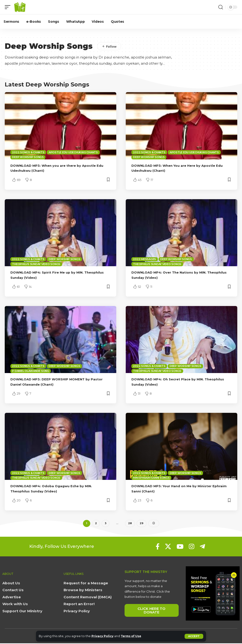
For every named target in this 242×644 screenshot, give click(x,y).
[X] (168, 547)
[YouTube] (180, 547)
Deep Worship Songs (28, 157)
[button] (194, 636)
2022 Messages (145, 259)
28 (130, 524)
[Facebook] (158, 547)
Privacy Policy (103, 636)
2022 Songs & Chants (28, 152)
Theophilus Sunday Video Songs (36, 264)
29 (142, 524)
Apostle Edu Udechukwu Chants (73, 152)
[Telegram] (202, 547)
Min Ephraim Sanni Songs (151, 478)
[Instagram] (192, 547)
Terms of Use (134, 636)
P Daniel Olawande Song (31, 371)
